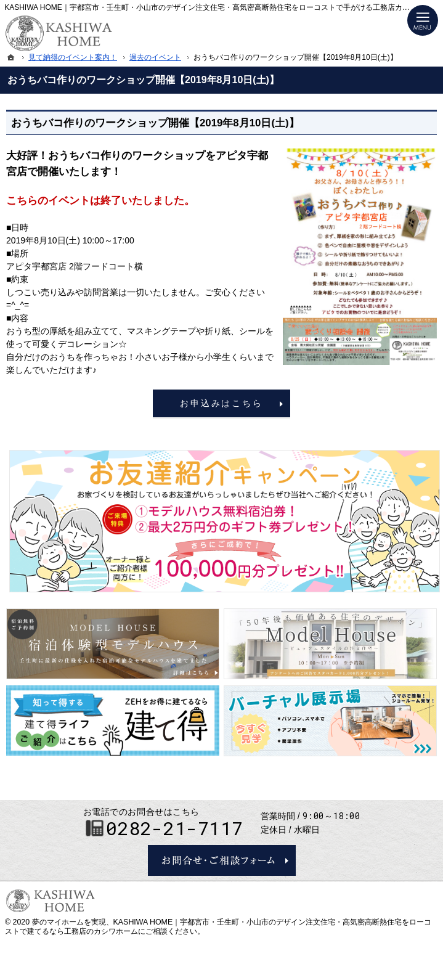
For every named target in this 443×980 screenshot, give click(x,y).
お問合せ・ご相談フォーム (222, 860)
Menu (423, 20)
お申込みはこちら (221, 403)
